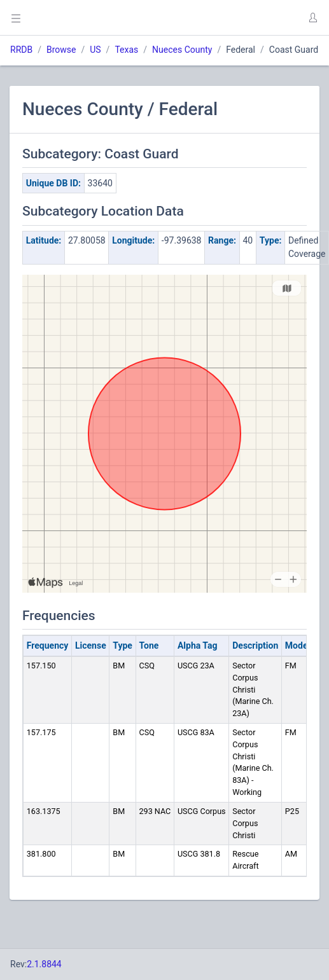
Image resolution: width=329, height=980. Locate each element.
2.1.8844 (44, 964)
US (95, 50)
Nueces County (182, 50)
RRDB (21, 50)
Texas (126, 50)
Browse (61, 50)
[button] (312, 18)
